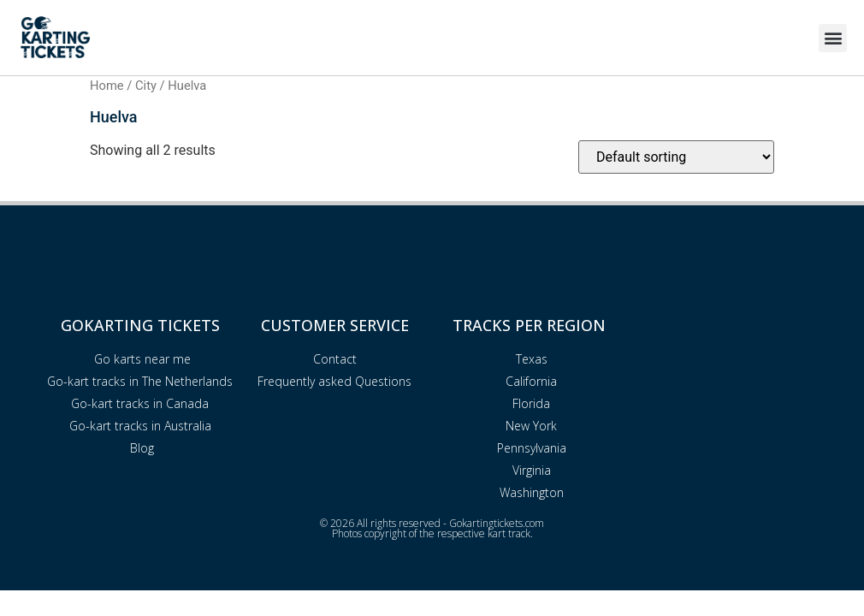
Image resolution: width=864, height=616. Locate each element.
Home (107, 86)
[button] (833, 38)
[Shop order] (676, 157)
